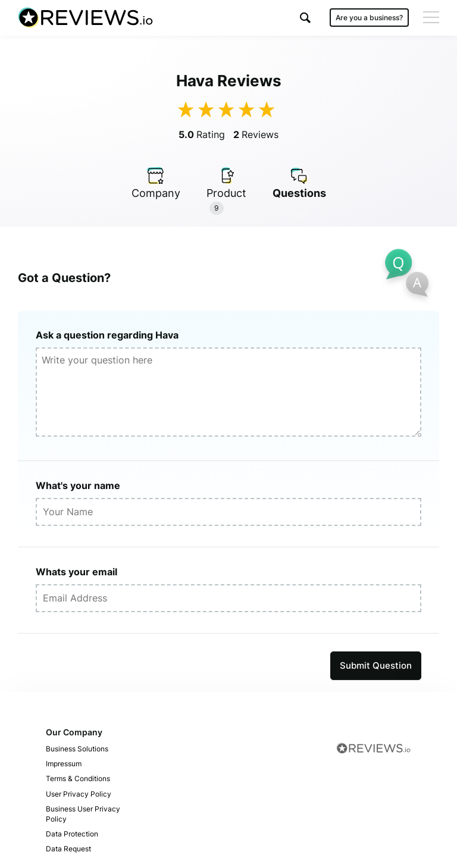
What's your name (78, 485)
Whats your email (76, 572)
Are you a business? (369, 18)
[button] (305, 18)
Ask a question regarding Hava (107, 335)
